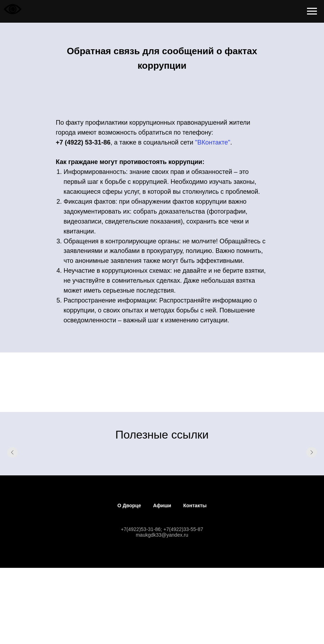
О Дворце (129, 505)
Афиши (162, 505)
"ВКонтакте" (213, 142)
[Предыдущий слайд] (12, 452)
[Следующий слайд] (312, 452)
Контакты (195, 505)
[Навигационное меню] (312, 11)
